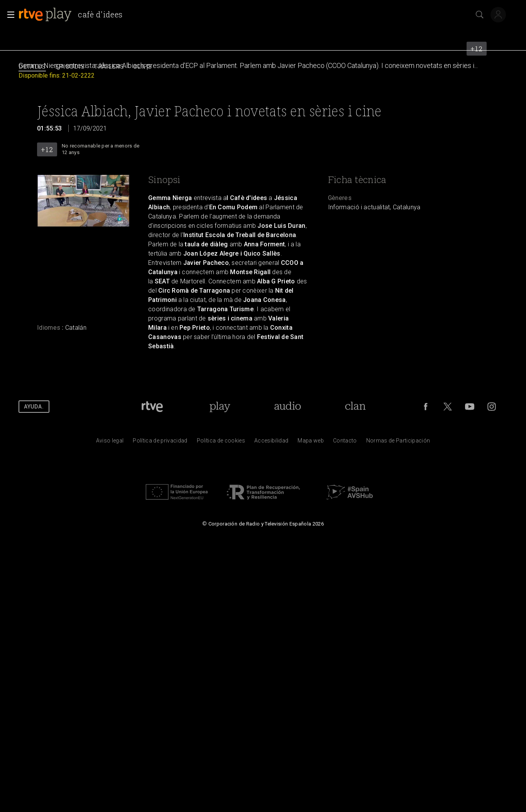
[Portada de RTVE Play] (220, 407)
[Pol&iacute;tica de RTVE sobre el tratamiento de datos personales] (160, 442)
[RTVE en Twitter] (448, 407)
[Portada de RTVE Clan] (355, 407)
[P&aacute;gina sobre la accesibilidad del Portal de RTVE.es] (271, 442)
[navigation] (263, 67)
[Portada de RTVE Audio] (288, 407)
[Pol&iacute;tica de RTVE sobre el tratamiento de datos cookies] (221, 442)
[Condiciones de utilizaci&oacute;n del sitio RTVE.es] (110, 442)
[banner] (74, 15)
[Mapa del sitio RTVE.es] (311, 442)
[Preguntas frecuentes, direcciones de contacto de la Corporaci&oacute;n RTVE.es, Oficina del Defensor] (345, 442)
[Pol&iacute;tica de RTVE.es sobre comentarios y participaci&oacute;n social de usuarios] (398, 442)
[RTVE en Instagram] (492, 407)
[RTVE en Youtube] (470, 407)
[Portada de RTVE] (152, 407)
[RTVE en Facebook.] (426, 407)
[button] (8, 15)
